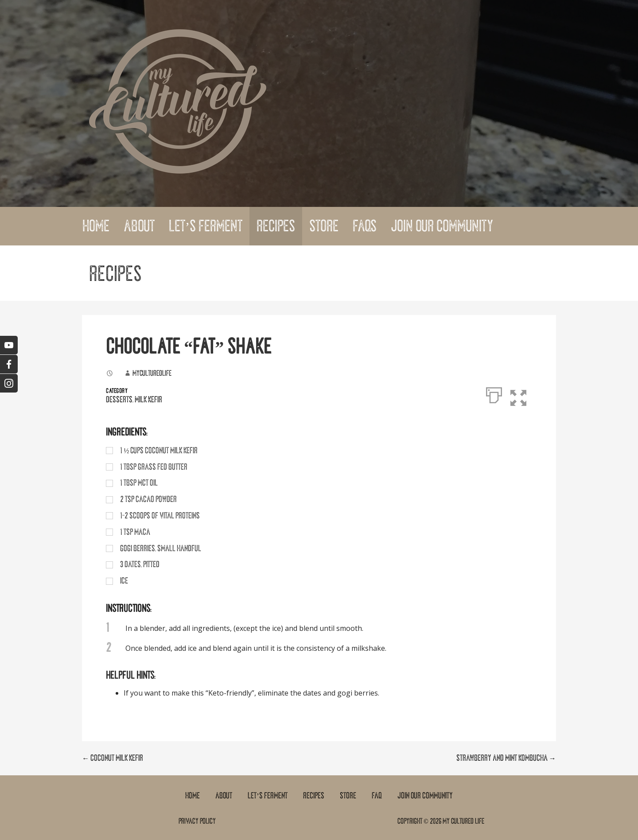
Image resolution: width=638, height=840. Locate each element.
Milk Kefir (148, 400)
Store (324, 226)
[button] (524, 393)
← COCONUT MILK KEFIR (113, 758)
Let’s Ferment (206, 226)
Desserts (119, 400)
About (139, 226)
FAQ (377, 796)
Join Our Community (442, 226)
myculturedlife (152, 373)
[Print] (494, 393)
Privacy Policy (197, 821)
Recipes (276, 226)
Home (96, 226)
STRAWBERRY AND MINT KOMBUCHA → (506, 758)
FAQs (365, 226)
